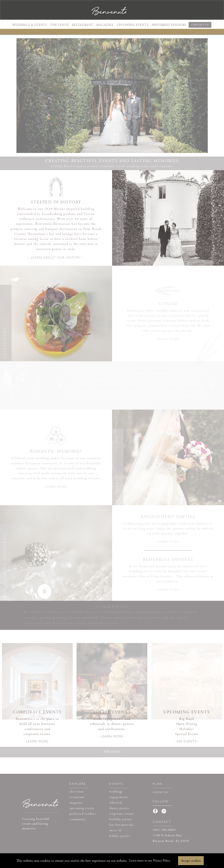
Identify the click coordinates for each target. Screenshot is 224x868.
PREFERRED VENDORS (169, 25)
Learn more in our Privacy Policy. (150, 861)
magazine (76, 803)
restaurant (77, 797)
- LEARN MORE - (168, 339)
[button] (30, 25)
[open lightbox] (56, 259)
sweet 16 (115, 831)
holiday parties (120, 836)
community (78, 819)
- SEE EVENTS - (187, 741)
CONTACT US (200, 25)
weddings (116, 792)
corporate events (122, 814)
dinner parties (119, 808)
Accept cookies (191, 861)
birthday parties (121, 819)
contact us (160, 792)
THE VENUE (59, 25)
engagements (119, 797)
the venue (77, 792)
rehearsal (116, 803)
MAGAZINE (105, 25)
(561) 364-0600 (164, 830)
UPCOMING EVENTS (133, 25)
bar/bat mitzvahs (121, 825)
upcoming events (82, 808)
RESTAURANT (83, 25)
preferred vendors (83, 814)
